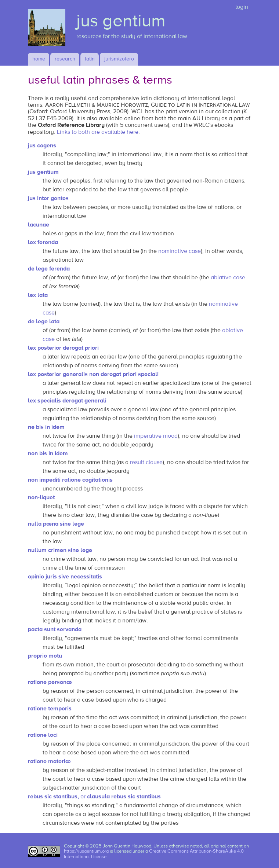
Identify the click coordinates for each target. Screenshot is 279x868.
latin (90, 59)
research (65, 59)
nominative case (180, 251)
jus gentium (121, 21)
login (242, 7)
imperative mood (156, 436)
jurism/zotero (119, 59)
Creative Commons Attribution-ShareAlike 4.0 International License (154, 854)
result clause (146, 462)
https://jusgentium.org (86, 851)
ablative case (228, 277)
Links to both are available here (98, 132)
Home (39, 59)
